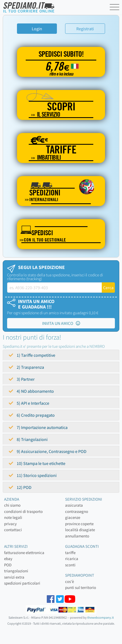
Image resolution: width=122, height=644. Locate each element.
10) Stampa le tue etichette (37, 463)
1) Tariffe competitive (32, 355)
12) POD (20, 487)
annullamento (77, 536)
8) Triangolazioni (28, 439)
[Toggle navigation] (115, 8)
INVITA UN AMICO (61, 323)
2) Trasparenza (26, 367)
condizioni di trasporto (23, 511)
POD (8, 565)
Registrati (85, 29)
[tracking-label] (55, 288)
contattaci (13, 530)
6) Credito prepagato (32, 415)
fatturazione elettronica (24, 553)
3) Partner (22, 379)
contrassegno (77, 511)
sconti (70, 565)
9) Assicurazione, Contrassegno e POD (48, 451)
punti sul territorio (81, 587)
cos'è (69, 581)
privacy (10, 524)
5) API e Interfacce (29, 403)
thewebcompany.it (101, 617)
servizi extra (14, 577)
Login (37, 29)
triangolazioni (16, 571)
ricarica (72, 559)
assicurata (74, 505)
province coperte (79, 524)
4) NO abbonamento (31, 391)
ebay (8, 559)
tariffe (70, 553)
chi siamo (12, 505)
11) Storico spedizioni (33, 475)
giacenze (73, 517)
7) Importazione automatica (38, 427)
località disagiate (80, 530)
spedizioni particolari (22, 583)
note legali (13, 517)
